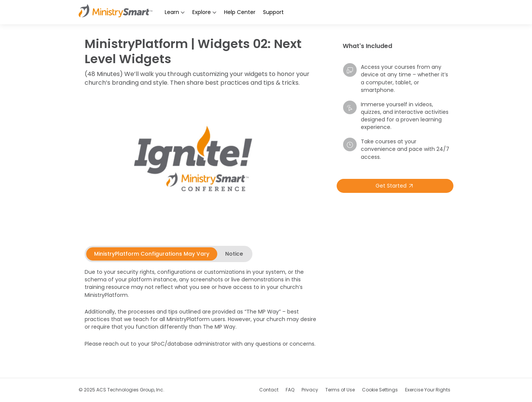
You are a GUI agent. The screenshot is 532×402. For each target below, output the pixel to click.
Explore (204, 12)
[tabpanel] (202, 312)
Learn (175, 12)
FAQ (290, 390)
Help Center (240, 12)
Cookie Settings (380, 390)
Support (273, 12)
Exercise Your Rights (428, 390)
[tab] (152, 254)
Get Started (395, 186)
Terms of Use (340, 390)
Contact (269, 390)
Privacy (310, 390)
